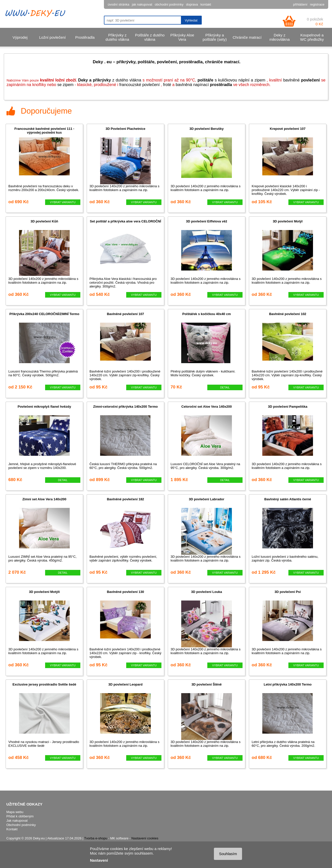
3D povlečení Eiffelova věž (207, 221)
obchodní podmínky (169, 4)
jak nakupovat (142, 4)
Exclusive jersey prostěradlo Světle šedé (44, 684)
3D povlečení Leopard (125, 684)
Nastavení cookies (145, 838)
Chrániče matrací (247, 37)
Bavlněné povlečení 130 (126, 592)
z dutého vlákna (110, 80)
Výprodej (20, 37)
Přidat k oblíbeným (20, 816)
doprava (192, 4)
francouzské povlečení (140, 85)
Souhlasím (228, 854)
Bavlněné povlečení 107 (126, 314)
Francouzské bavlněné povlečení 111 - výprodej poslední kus (44, 131)
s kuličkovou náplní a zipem (232, 80)
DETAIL (225, 387)
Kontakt (12, 829)
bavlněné (301, 80)
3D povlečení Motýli (44, 592)
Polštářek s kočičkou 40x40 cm (207, 314)
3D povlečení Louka (207, 592)
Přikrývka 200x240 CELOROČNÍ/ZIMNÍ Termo (44, 314)
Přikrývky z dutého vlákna (117, 37)
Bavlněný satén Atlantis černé (288, 499)
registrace (317, 4)
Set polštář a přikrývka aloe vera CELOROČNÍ (125, 221)
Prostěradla (85, 37)
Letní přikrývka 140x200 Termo (288, 684)
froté (167, 85)
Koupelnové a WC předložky (312, 37)
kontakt (206, 4)
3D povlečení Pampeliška (288, 407)
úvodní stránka (118, 4)
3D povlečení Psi (288, 592)
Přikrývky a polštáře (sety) (215, 37)
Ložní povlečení (52, 37)
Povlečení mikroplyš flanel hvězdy (44, 407)
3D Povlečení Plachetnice (126, 129)
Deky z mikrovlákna (280, 37)
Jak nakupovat (17, 821)
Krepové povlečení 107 (288, 129)
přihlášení (300, 4)
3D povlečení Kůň (44, 221)
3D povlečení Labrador (207, 499)
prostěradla (221, 85)
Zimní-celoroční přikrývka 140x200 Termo (126, 407)
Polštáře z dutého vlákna (150, 37)
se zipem (65, 85)
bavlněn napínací (193, 85)
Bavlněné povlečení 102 (288, 314)
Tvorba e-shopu (96, 838)
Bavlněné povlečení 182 (126, 499)
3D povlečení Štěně (206, 684)
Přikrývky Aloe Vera (182, 37)
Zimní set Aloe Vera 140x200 (44, 499)
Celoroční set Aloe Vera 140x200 (207, 407)
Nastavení (99, 860)
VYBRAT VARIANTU (63, 202)
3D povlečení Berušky (206, 129)
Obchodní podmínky (21, 825)
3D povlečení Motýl (288, 221)
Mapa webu (15, 812)
